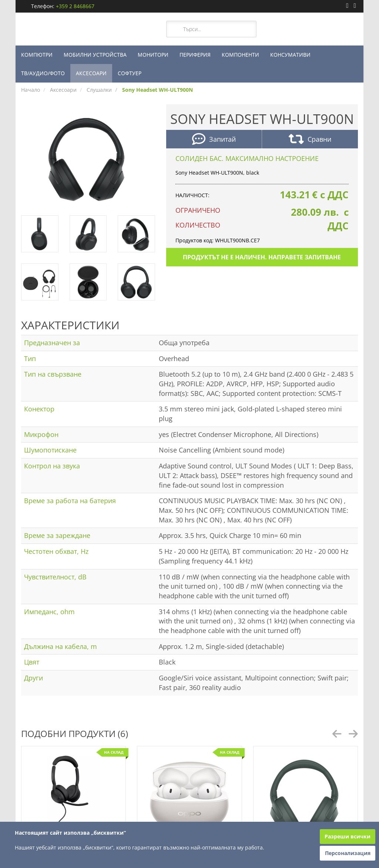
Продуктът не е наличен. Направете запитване (262, 257)
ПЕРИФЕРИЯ (195, 55)
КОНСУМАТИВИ (290, 55)
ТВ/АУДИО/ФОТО (43, 73)
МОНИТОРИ (153, 55)
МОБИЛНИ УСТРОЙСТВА (95, 55)
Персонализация (348, 853)
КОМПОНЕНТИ (240, 55)
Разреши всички (348, 836)
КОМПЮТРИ (37, 55)
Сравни (310, 140)
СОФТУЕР (130, 73)
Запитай (214, 140)
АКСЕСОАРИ (91, 73)
